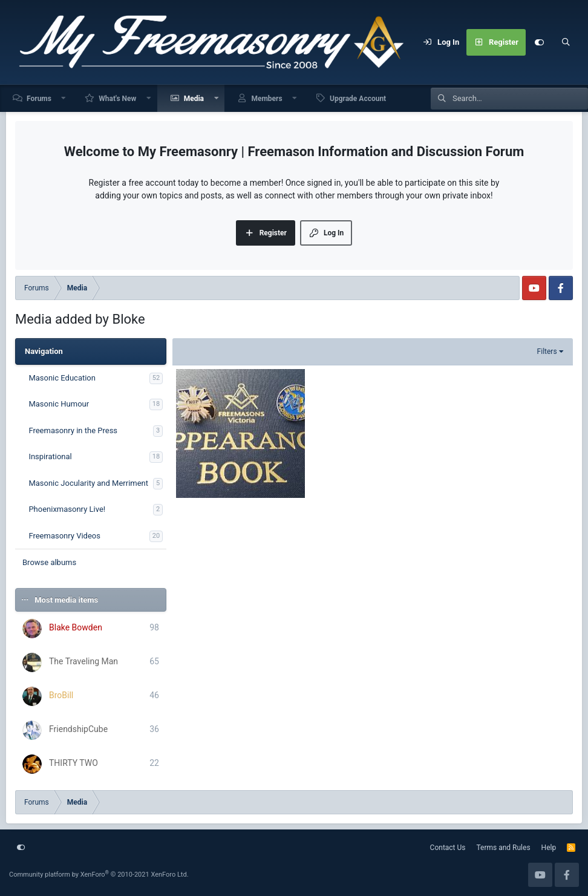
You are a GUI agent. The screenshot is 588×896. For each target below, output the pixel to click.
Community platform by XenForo (99, 875)
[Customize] (539, 42)
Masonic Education (62, 378)
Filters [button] (547, 352)
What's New (117, 99)
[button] (64, 98)
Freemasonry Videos (64, 536)
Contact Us (448, 848)
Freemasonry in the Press (73, 430)
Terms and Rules (504, 848)
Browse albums (49, 562)
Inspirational (50, 456)
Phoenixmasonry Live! (67, 509)
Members (266, 99)
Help (549, 848)
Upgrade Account (358, 99)
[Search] (566, 42)
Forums (39, 99)
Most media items (66, 600)
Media (194, 99)
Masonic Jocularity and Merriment (88, 483)
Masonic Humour (59, 404)
